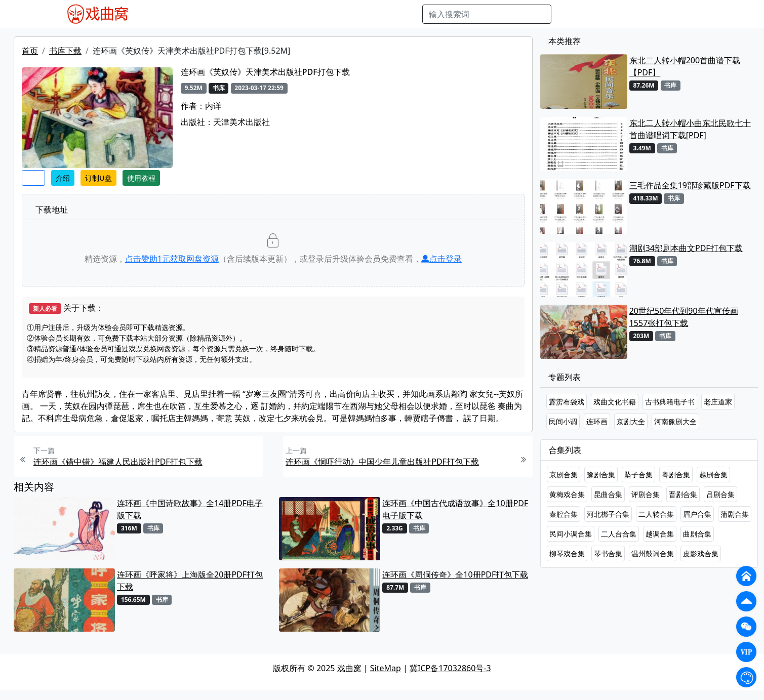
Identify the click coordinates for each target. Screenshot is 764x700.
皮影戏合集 (701, 553)
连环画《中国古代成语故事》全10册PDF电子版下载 (455, 509)
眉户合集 (697, 514)
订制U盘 (98, 178)
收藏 (33, 178)
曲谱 (409, 14)
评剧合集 (646, 494)
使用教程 (141, 178)
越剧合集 (713, 475)
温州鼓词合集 (653, 553)
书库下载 (65, 51)
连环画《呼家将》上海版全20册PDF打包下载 (190, 581)
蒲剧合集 (735, 514)
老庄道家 (718, 402)
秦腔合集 (564, 514)
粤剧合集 (676, 475)
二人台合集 (619, 534)
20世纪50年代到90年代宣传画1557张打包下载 (684, 317)
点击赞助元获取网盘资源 (172, 259)
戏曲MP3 (207, 14)
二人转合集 (656, 514)
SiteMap (386, 668)
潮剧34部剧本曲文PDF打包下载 (686, 248)
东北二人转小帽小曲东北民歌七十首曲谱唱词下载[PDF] (690, 129)
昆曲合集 (608, 494)
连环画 (597, 421)
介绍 (63, 178)
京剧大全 (631, 421)
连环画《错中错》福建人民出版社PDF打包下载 (118, 462)
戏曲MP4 (168, 14)
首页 (30, 51)
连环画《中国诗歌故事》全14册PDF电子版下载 (190, 509)
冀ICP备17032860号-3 (450, 668)
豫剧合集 (601, 475)
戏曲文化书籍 (615, 402)
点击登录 (441, 259)
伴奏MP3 (317, 14)
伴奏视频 (356, 14)
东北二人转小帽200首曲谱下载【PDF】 (685, 66)
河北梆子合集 (608, 514)
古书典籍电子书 (670, 402)
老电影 (243, 14)
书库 (387, 14)
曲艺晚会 (277, 14)
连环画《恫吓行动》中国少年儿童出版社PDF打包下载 (382, 462)
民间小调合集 (571, 534)
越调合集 (660, 534)
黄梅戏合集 (567, 494)
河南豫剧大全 (675, 421)
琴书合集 (608, 553)
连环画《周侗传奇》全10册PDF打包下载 (455, 574)
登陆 (704, 14)
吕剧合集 (720, 494)
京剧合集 (564, 475)
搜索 (568, 14)
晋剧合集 (683, 494)
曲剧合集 (697, 534)
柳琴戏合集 (567, 553)
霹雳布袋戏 (567, 402)
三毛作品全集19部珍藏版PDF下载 (690, 185)
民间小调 (563, 421)
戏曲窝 (349, 668)
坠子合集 (638, 475)
